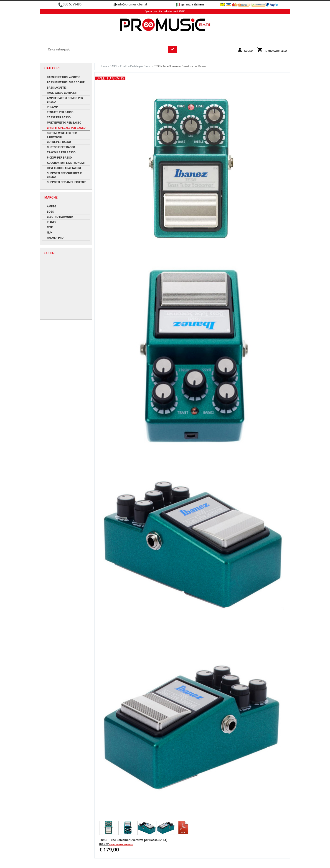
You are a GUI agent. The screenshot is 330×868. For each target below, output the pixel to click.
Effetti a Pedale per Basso (136, 66)
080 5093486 (72, 4)
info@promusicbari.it (132, 4)
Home (104, 66)
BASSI (114, 66)
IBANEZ (104, 844)
